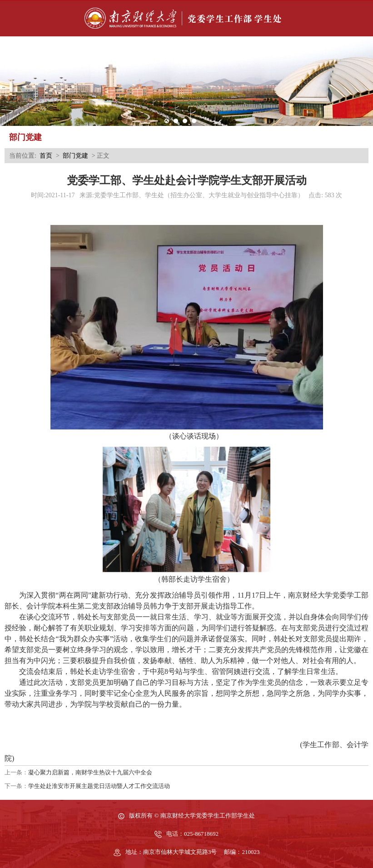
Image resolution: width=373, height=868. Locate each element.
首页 (46, 156)
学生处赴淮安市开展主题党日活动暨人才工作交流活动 (99, 786)
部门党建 (75, 156)
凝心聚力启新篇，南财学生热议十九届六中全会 (90, 772)
